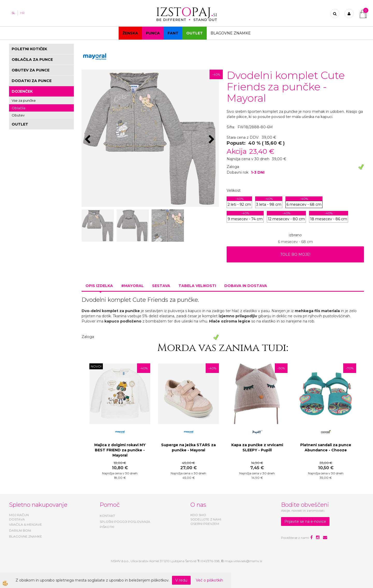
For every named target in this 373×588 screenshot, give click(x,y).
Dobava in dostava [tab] (246, 286)
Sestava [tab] (161, 286)
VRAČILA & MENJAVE (26, 524)
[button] (212, 140)
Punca (153, 33)
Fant (173, 33)
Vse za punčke (24, 100)
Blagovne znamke (231, 33)
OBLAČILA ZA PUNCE (32, 60)
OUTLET (195, 33)
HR (22, 13)
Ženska (130, 33)
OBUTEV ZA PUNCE (31, 70)
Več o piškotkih (209, 580)
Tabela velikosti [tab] (197, 286)
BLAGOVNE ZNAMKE (26, 536)
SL (13, 13)
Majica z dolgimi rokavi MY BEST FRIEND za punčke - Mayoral (120, 450)
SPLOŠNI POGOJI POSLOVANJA (125, 522)
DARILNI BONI (20, 530)
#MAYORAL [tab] (132, 286)
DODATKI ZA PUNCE (32, 81)
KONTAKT (107, 516)
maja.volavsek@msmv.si (243, 561)
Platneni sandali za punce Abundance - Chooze (326, 447)
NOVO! (96, 366)
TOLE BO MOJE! (295, 254)
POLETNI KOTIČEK (29, 49)
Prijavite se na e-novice (305, 521)
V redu (181, 580)
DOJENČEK (22, 91)
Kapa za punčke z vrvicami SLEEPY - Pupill (257, 447)
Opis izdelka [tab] (99, 286)
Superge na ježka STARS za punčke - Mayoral (188, 447)
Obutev (18, 115)
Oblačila (19, 108)
